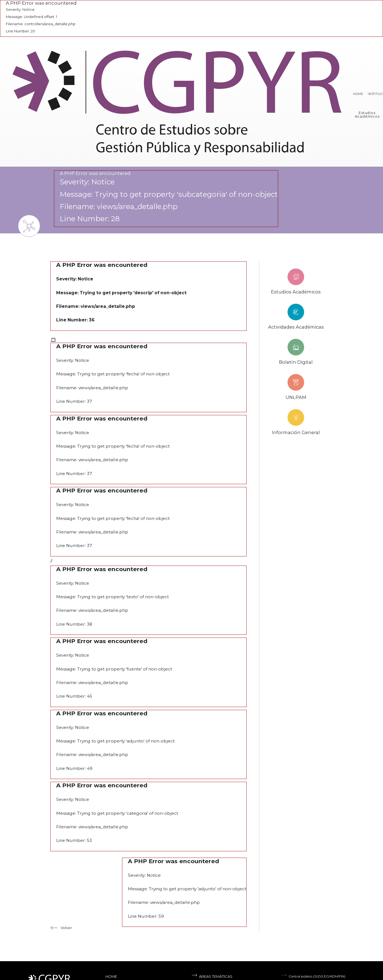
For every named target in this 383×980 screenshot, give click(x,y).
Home (358, 94)
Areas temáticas (212, 976)
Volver (61, 928)
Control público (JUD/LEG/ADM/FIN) (313, 976)
